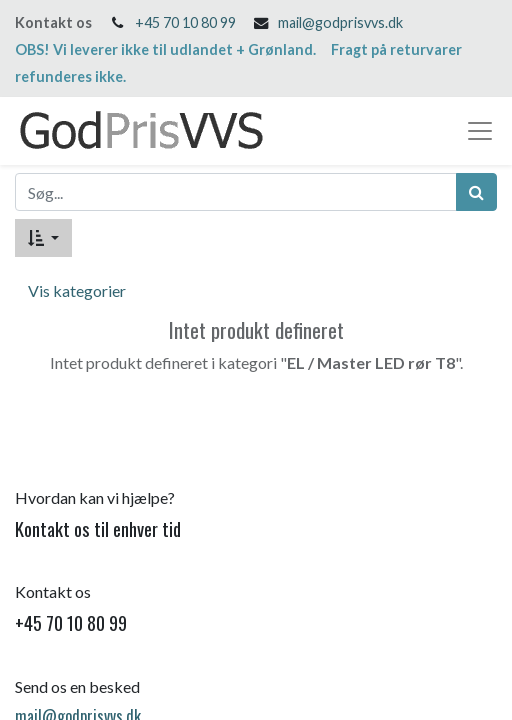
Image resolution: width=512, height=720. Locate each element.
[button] (43, 238)
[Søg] (476, 192)
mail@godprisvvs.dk (340, 22)
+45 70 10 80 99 (185, 22)
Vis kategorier (77, 290)
